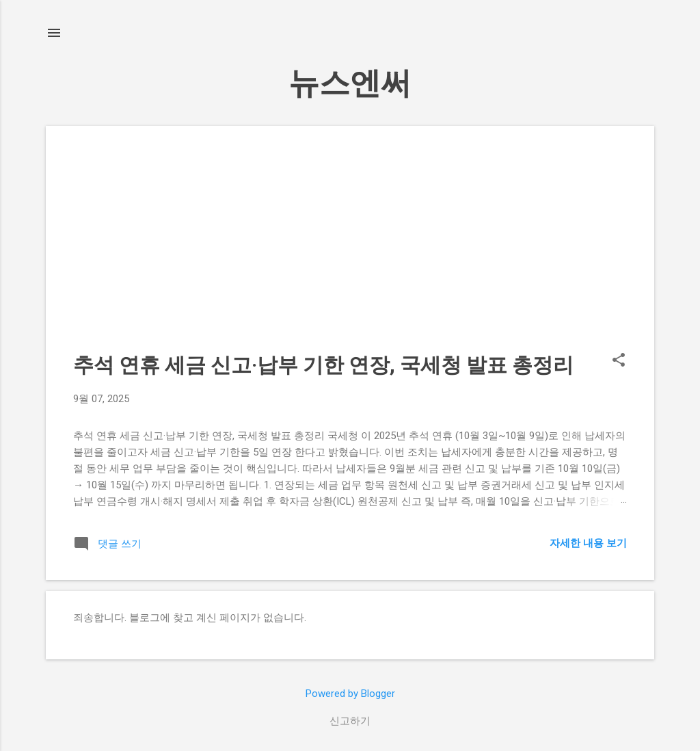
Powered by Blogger (350, 694)
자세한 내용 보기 (588, 543)
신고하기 (350, 721)
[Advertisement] (350, 249)
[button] (619, 361)
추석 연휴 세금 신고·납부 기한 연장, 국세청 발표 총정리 (323, 365)
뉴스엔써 (350, 83)
